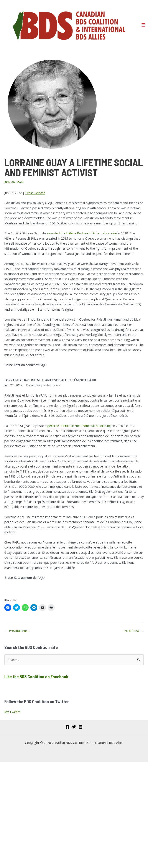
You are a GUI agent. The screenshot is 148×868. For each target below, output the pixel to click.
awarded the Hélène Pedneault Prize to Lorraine (82, 233)
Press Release (35, 193)
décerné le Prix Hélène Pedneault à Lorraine (79, 426)
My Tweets (12, 712)
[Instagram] (81, 727)
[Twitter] (74, 727)
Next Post (134, 631)
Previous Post (17, 631)
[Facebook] (67, 727)
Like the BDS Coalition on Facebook (36, 677)
